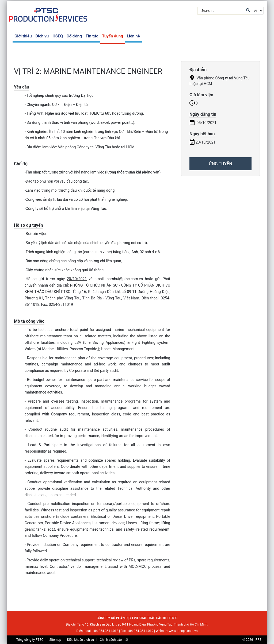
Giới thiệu (23, 36)
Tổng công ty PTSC (30, 640)
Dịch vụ (42, 36)
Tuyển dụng (113, 36)
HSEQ (58, 36)
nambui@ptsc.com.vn (125, 279)
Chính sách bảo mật (114, 640)
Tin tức (92, 36)
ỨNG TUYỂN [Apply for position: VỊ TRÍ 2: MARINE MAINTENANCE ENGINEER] (220, 164)
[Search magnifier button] (248, 10)
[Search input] (222, 10)
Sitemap (55, 640)
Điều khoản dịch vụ (80, 640)
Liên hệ (133, 36)
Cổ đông (74, 36)
